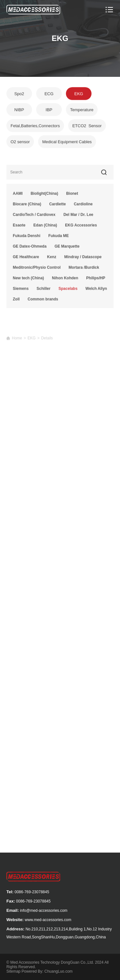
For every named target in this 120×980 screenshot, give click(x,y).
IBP (49, 110)
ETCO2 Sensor (87, 126)
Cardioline (83, 206)
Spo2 (19, 94)
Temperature (82, 110)
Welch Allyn (96, 290)
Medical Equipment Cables (67, 142)
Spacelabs (68, 290)
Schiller (43, 290)
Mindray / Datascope (83, 259)
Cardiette (58, 206)
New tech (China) (28, 280)
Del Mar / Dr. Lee (78, 216)
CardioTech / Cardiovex (34, 216)
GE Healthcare (26, 259)
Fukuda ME (59, 238)
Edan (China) (45, 227)
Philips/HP (96, 280)
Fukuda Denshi (27, 238)
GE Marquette (67, 248)
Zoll (16, 301)
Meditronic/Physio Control (37, 269)
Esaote (19, 227)
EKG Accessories (81, 227)
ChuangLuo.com (59, 971)
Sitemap (13, 971)
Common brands (43, 301)
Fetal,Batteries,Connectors (35, 126)
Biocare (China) (27, 206)
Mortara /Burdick (84, 269)
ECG (49, 94)
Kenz (52, 259)
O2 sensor (20, 142)
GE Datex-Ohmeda (30, 248)
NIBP (19, 110)
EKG (79, 94)
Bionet (72, 195)
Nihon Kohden (65, 280)
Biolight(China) (44, 195)
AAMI (18, 195)
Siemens (21, 290)
